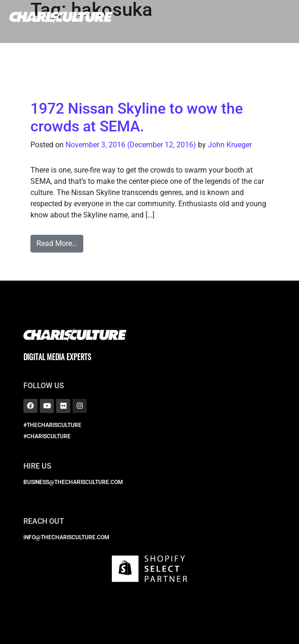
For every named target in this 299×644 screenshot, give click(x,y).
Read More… (57, 243)
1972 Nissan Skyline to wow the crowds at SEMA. (137, 117)
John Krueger (230, 145)
